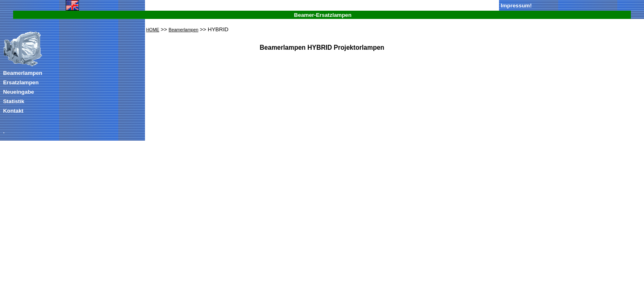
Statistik (14, 101)
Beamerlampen (23, 73)
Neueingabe (18, 92)
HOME (153, 30)
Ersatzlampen (21, 82)
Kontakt (13, 111)
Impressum (515, 6)
